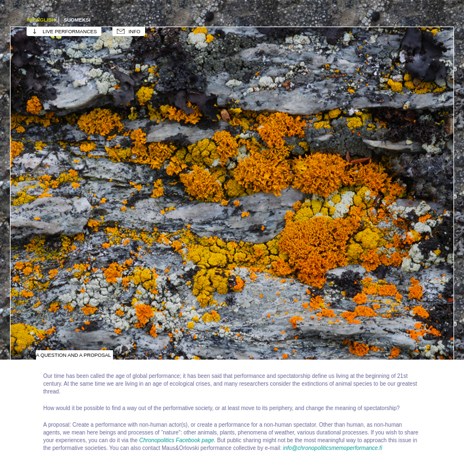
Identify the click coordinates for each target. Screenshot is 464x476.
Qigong (177, 318)
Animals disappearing (287, 152)
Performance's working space (177, 69)
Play (177, 235)
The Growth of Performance (177, 152)
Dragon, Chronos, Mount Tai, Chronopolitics (66, 235)
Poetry (398, 318)
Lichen (287, 235)
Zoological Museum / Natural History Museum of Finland (398, 152)
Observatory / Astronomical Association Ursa (66, 152)
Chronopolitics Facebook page (176, 440)
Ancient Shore (66, 318)
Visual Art (287, 69)
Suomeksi (77, 20)
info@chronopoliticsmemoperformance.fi (332, 448)
